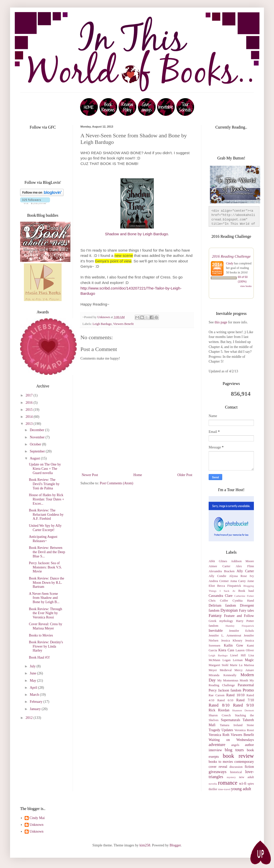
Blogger (175, 845)
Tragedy (214, 730)
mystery (231, 777)
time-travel (224, 789)
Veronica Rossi (244, 730)
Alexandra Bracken (222, 571)
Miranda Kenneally (223, 675)
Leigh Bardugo (102, 324)
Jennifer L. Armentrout (225, 635)
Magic (249, 660)
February (36, 702)
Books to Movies (41, 635)
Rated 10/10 (235, 695)
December (37, 430)
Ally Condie (217, 576)
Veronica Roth (219, 735)
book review (238, 756)
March (35, 695)
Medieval (226, 670)
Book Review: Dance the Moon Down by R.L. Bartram (47, 583)
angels (235, 745)
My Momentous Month (233, 680)
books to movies (221, 762)
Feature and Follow (239, 616)
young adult (241, 789)
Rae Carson (217, 695)
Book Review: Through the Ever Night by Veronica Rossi (45, 613)
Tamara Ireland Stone (237, 725)
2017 (30, 395)
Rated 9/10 (243, 705)
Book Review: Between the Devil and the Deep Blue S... (47, 552)
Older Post (185, 475)
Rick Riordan (219, 710)
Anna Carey (238, 581)
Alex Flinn (245, 566)
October (36, 444)
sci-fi (243, 784)
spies (251, 784)
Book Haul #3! (39, 657)
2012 (30, 718)
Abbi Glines (218, 561)
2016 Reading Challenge (231, 256)
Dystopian (229, 610)
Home (138, 475)
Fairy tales (246, 611)
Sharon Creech (220, 715)
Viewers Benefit (123, 324)
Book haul (246, 591)
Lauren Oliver (245, 650)
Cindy (230, 263)
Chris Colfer (218, 601)
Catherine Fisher (244, 596)
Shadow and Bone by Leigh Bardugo (136, 234)
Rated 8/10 (219, 705)
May (33, 681)
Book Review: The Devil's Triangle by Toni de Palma (44, 484)
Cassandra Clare (221, 596)
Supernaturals (230, 720)
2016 (30, 403)
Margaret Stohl (218, 665)
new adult (246, 777)
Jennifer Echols (241, 631)
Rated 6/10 (225, 700)
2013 (30, 424)
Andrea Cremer (219, 581)
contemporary (244, 762)
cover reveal (218, 767)
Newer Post (90, 475)
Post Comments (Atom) (117, 483)
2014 (30, 417)
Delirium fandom (222, 605)
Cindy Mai (37, 818)
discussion (236, 767)
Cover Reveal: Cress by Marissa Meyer (46, 626)
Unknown (37, 825)
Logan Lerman (233, 660)
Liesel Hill (238, 655)
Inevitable (216, 631)
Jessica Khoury (232, 641)
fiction (249, 767)
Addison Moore (242, 561)
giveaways (218, 772)
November (38, 437)
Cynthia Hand (243, 601)
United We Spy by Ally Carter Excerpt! (45, 528)
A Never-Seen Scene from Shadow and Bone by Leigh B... (44, 598)
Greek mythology (221, 621)
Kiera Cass (226, 650)
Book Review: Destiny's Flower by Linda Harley (46, 646)
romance (228, 783)
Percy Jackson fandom (225, 690)
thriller (213, 789)
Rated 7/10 (245, 700)
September (38, 451)
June (33, 673)
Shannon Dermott (243, 710)
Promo (248, 690)
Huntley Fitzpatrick (240, 626)
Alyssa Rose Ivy (241, 576)
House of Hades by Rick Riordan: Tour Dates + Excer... (47, 499)
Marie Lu (236, 665)
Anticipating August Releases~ (43, 539)
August (35, 458)
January (36, 709)
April (34, 688)
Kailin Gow (233, 645)
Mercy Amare (244, 670)
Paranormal (246, 685)
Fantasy (215, 616)
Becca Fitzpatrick (229, 586)
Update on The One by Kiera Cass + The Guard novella (45, 469)
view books (246, 286)
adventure (217, 745)
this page (220, 322)
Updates (227, 730)
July (33, 666)
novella (213, 784)
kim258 (145, 845)
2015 (30, 410)
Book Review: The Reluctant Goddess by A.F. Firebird (46, 515)
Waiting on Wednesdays (231, 740)
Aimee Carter (219, 566)
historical (236, 772)
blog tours (234, 750)
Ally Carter (245, 571)
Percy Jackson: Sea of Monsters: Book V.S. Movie (45, 567)
